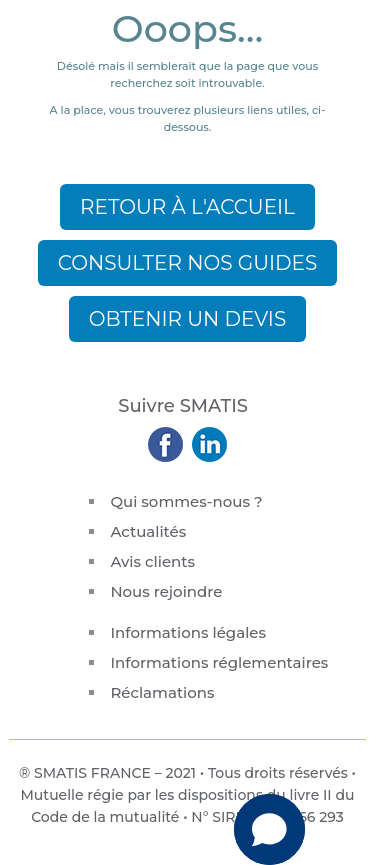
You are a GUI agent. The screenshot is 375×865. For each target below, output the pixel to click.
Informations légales (188, 632)
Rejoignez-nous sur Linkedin (208, 444)
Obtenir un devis (187, 319)
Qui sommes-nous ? (186, 501)
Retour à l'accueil (187, 207)
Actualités (148, 531)
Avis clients (152, 561)
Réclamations (162, 692)
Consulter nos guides (188, 263)
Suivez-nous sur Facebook (167, 444)
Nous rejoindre (166, 591)
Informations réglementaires (219, 662)
